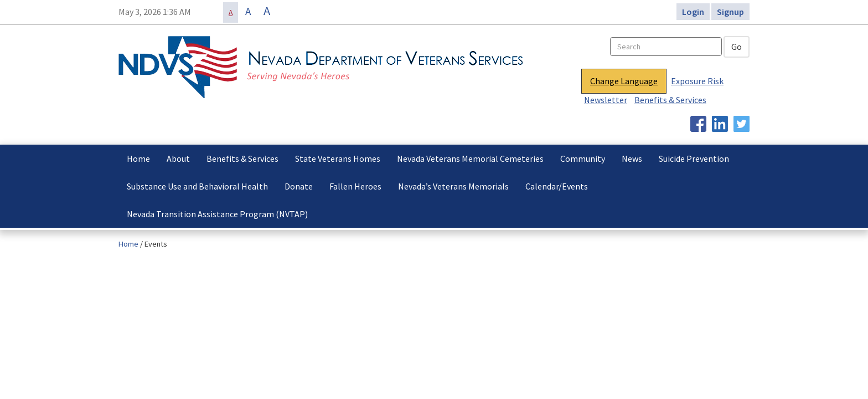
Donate (299, 186)
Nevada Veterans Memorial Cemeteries (470, 158)
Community (583, 158)
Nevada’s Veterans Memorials (453, 186)
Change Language (624, 81)
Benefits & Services (670, 100)
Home (138, 158)
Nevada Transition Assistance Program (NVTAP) (217, 214)
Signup (730, 12)
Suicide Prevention (694, 158)
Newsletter (606, 100)
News (632, 158)
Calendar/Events (557, 186)
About (178, 158)
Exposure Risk (697, 81)
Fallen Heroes (355, 186)
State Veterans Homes (338, 158)
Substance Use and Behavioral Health (197, 186)
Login (693, 12)
